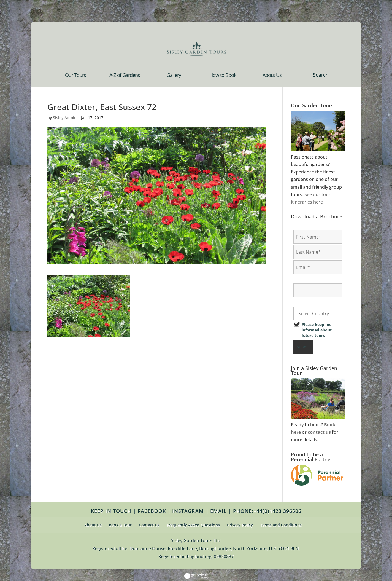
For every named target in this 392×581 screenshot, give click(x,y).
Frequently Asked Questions (193, 525)
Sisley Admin (65, 118)
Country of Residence (315, 302)
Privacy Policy (240, 525)
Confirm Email (309, 279)
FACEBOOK (152, 511)
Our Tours (75, 76)
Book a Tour (120, 525)
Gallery (174, 76)
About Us (272, 76)
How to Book (223, 76)
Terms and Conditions (281, 525)
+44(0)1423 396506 (277, 511)
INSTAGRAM (188, 511)
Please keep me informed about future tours (317, 330)
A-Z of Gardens (125, 76)
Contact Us (149, 525)
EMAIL (218, 511)
